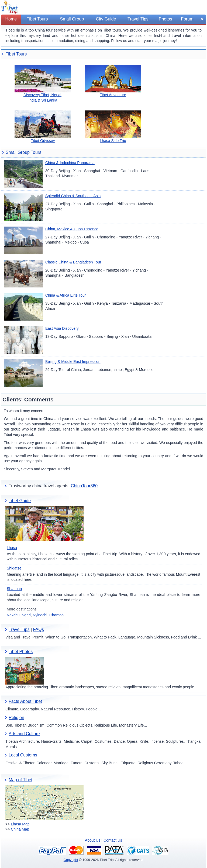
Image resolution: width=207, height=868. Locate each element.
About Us (93, 840)
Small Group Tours (23, 152)
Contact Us (113, 840)
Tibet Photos (21, 652)
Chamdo (56, 615)
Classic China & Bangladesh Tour (73, 262)
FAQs (39, 629)
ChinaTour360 (84, 486)
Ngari (26, 615)
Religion (16, 718)
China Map (20, 829)
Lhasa (12, 548)
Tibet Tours (16, 54)
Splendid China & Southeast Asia (73, 196)
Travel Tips (19, 629)
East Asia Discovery (62, 328)
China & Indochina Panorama (70, 163)
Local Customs (23, 755)
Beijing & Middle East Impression (73, 362)
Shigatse (14, 568)
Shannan (14, 589)
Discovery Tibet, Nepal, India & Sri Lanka (43, 84)
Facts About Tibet (25, 701)
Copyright (71, 860)
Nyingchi (40, 615)
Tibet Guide (20, 501)
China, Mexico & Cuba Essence (72, 229)
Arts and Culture (24, 734)
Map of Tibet (20, 780)
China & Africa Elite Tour (66, 295)
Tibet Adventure (113, 81)
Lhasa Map (20, 824)
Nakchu (13, 615)
